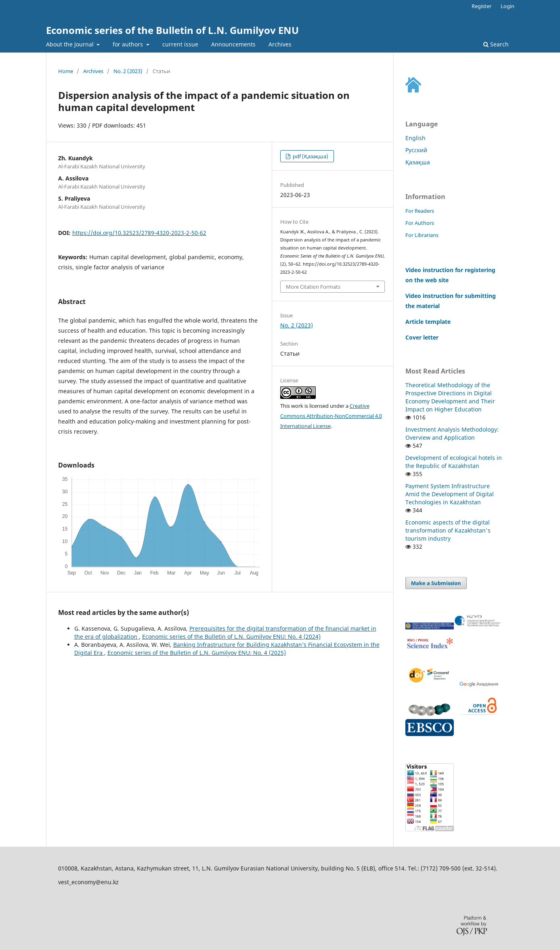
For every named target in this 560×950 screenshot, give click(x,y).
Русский (416, 150)
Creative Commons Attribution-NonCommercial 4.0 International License (331, 416)
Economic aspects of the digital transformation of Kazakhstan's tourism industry (448, 530)
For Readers (420, 211)
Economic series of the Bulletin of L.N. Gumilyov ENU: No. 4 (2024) (231, 636)
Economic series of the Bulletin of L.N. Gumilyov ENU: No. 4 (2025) (197, 653)
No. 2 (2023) (128, 71)
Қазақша (418, 162)
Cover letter (422, 337)
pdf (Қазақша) (310, 156)
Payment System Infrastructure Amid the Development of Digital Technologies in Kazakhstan (450, 494)
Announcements (233, 44)
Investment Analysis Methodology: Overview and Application (452, 433)
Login (508, 6)
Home (66, 71)
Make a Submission (436, 583)
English (415, 138)
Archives (280, 44)
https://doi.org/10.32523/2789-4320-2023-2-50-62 (139, 233)
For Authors (420, 223)
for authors (129, 44)
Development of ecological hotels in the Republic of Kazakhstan (454, 462)
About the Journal (71, 44)
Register (481, 6)
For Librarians (422, 235)
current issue (180, 44)
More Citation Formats (313, 287)
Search (496, 44)
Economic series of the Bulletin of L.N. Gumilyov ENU (172, 30)
